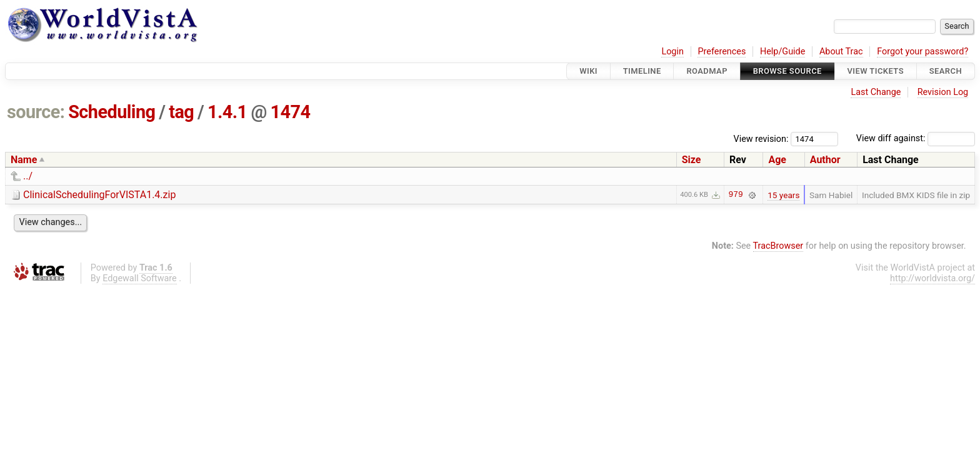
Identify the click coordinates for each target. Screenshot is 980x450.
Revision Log (943, 92)
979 (736, 195)
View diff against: (916, 138)
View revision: (761, 138)
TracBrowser (778, 246)
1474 (290, 112)
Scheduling (112, 112)
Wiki (588, 71)
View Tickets (876, 71)
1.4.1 (227, 112)
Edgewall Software (140, 278)
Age (777, 160)
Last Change (876, 92)
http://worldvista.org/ (932, 278)
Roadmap (707, 71)
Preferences (722, 52)
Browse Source (787, 71)
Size (692, 160)
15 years (783, 195)
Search (946, 71)
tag (181, 112)
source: (36, 112)
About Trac (841, 52)
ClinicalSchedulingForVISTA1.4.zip (99, 195)
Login (672, 52)
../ (28, 176)
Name (24, 160)
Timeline (642, 71)
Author (825, 160)
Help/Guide (782, 52)
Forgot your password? (922, 52)
